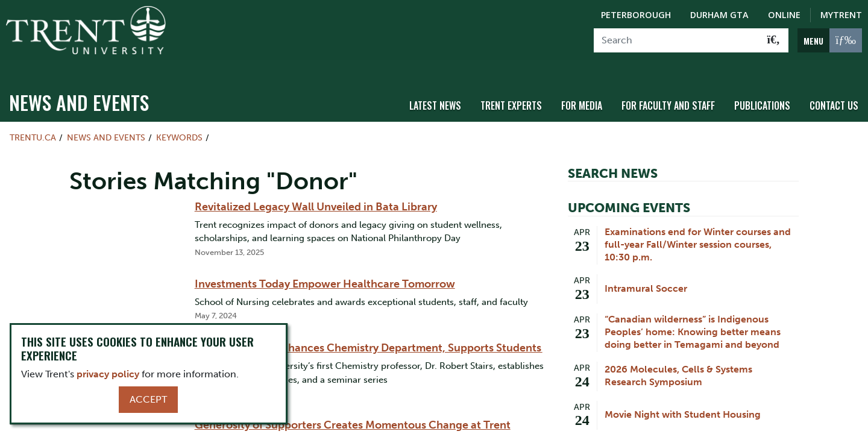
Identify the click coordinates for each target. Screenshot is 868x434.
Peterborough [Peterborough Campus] (636, 15)
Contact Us (834, 92)
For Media (582, 92)
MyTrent (841, 15)
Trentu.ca (33, 124)
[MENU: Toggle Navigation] (830, 40)
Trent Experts (511, 92)
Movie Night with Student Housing (683, 401)
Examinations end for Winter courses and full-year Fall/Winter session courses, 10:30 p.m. (698, 232)
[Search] (677, 40)
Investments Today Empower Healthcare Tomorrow (325, 271)
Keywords (179, 124)
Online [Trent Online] (784, 15)
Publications (762, 92)
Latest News (435, 92)
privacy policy (108, 374)
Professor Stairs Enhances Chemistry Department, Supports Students (369, 335)
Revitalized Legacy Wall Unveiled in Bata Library (316, 193)
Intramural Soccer (646, 275)
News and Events (79, 89)
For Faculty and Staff (668, 92)
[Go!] (774, 40)
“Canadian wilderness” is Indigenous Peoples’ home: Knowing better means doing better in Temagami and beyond (693, 319)
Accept (148, 399)
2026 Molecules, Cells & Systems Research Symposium (678, 362)
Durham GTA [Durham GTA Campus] (719, 15)
